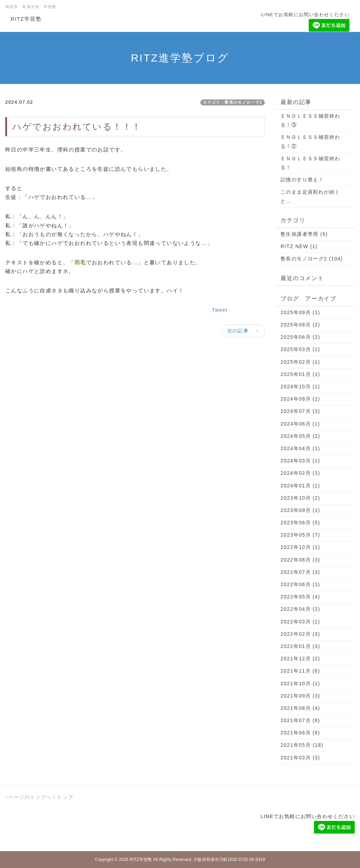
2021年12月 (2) (300, 659)
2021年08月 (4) (300, 708)
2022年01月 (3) (300, 646)
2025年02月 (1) (300, 362)
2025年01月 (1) (300, 374)
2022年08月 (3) (300, 560)
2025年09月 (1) (300, 312)
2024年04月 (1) (300, 448)
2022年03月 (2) (300, 622)
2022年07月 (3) (300, 572)
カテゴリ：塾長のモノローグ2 (233, 102)
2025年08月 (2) (300, 325)
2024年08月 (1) (300, 399)
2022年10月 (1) (300, 547)
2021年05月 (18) (302, 745)
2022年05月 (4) (300, 597)
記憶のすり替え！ (302, 180)
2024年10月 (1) (300, 387)
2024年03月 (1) (300, 461)
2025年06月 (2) (300, 337)
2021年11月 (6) (300, 671)
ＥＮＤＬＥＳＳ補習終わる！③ (310, 120)
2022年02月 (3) (300, 634)
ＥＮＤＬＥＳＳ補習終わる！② (310, 141)
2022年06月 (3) (300, 584)
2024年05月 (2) (300, 436)
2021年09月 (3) (300, 696)
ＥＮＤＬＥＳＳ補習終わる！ (310, 163)
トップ (65, 797)
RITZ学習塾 (26, 19)
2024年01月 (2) (300, 486)
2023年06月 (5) (300, 523)
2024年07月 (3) (300, 411)
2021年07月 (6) (300, 720)
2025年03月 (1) (300, 349)
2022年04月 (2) (300, 609)
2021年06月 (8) (300, 733)
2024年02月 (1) (300, 473)
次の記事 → (243, 331)
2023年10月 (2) (300, 498)
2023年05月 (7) (300, 535)
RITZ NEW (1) (299, 246)
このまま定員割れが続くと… (310, 196)
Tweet (220, 310)
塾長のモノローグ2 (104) (312, 259)
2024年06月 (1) (300, 424)
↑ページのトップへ (28, 797)
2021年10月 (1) (300, 684)
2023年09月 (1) (300, 510)
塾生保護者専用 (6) (304, 234)
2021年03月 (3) (300, 758)
